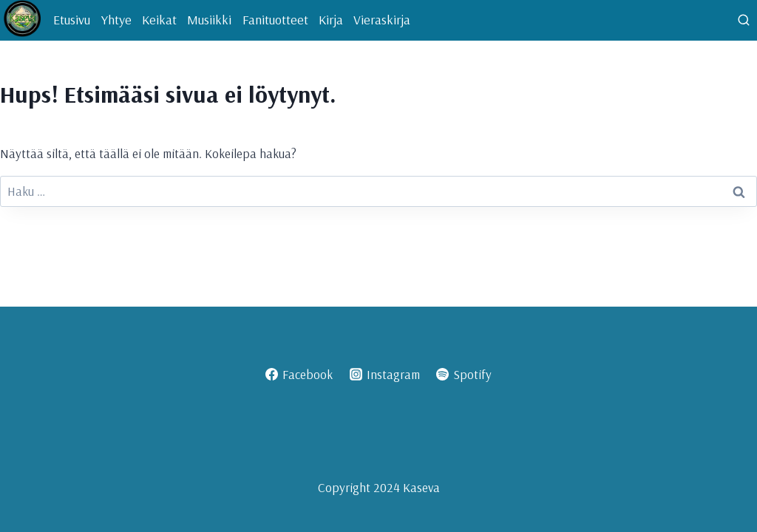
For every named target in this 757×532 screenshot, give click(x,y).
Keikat (159, 20)
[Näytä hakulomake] (744, 21)
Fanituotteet (275, 20)
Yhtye (116, 20)
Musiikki (209, 20)
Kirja (331, 20)
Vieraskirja (382, 20)
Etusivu (72, 20)
